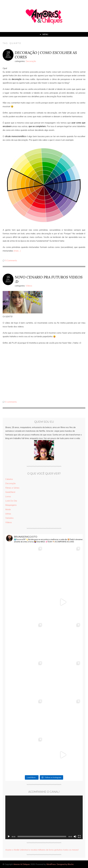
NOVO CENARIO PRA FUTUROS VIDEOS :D (49, 279)
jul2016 (8, 56)
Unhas (8, 514)
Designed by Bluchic (65, 864)
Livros (8, 496)
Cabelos (9, 479)
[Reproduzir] (9, 836)
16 (8, 277)
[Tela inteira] (79, 836)
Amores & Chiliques (22, 864)
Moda (8, 509)
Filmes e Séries (12, 488)
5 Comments (11, 260)
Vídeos (29, 286)
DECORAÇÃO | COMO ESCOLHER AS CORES (46, 55)
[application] (44, 817)
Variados (9, 518)
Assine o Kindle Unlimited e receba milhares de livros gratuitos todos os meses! (42, 850)
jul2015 (8, 280)
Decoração (31, 61)
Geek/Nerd (10, 492)
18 (8, 52)
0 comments (11, 402)
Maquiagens (11, 505)
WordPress (51, 864)
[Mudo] (75, 836)
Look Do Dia (11, 501)
